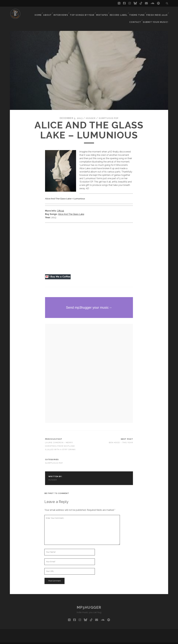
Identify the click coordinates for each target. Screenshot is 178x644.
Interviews (51, 12)
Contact (162, 12)
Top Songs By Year (71, 12)
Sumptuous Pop (109, 114)
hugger (90, 114)
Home (27, 12)
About (37, 12)
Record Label (107, 12)
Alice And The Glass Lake (71, 210)
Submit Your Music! (157, 15)
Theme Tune (125, 12)
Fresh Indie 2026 (144, 12)
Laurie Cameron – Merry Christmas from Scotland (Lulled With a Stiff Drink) (60, 441)
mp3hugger (89, 603)
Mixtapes (90, 12)
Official (60, 206)
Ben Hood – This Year (121, 438)
